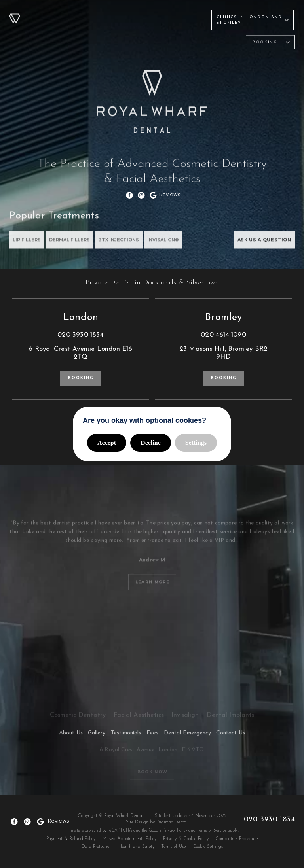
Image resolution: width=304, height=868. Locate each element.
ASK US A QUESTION (262, 243)
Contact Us (189, 17)
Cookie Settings (208, 844)
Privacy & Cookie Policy (186, 836)
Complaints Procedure (237, 836)
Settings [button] (196, 443)
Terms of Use (173, 844)
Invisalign (183, 44)
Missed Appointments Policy (129, 836)
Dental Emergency (187, 735)
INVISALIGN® (168, 243)
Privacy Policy (175, 828)
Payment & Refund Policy (71, 836)
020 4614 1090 (223, 335)
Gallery (101, 17)
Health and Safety (136, 844)
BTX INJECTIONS (122, 243)
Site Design (139, 820)
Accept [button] (107, 443)
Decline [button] (151, 443)
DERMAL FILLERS (71, 243)
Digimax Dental (174, 820)
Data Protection (97, 844)
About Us (38, 17)
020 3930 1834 (81, 335)
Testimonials (134, 17)
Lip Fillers (27, 243)
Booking (81, 378)
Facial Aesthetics (144, 44)
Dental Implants (221, 44)
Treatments (70, 17)
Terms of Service (212, 828)
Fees (163, 17)
